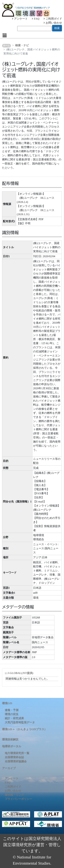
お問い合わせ (53, 23)
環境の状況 (12, 714)
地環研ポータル (12, 746)
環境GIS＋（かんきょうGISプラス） (24, 729)
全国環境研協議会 (16, 761)
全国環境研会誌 (14, 757)
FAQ (36, 19)
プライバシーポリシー (18, 799)
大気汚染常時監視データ (20, 722)
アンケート (20, 19)
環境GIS (7, 703)
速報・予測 (12, 710)
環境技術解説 (10, 739)
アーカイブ (9, 768)
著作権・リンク (14, 795)
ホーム (6, 46)
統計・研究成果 (14, 718)
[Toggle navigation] (5, 35)
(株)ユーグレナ (42, 510)
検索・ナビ (22, 45)
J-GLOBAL (20, 673)
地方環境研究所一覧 (17, 753)
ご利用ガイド (53, 19)
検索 (57, 28)
